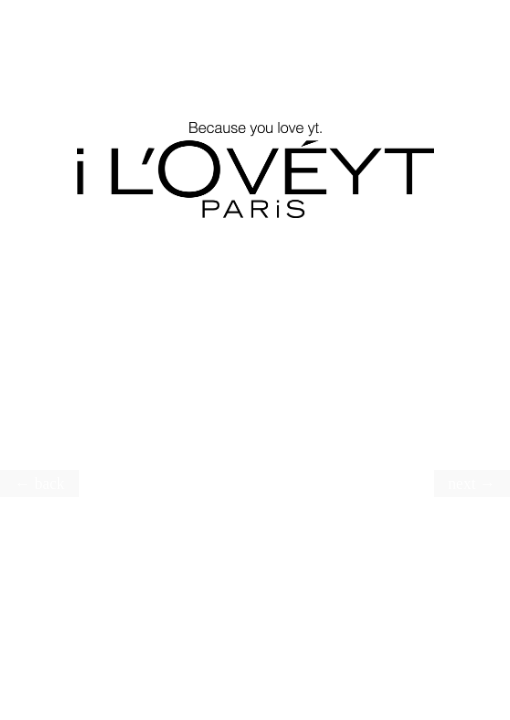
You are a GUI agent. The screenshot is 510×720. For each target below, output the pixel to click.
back (49, 483)
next (462, 483)
